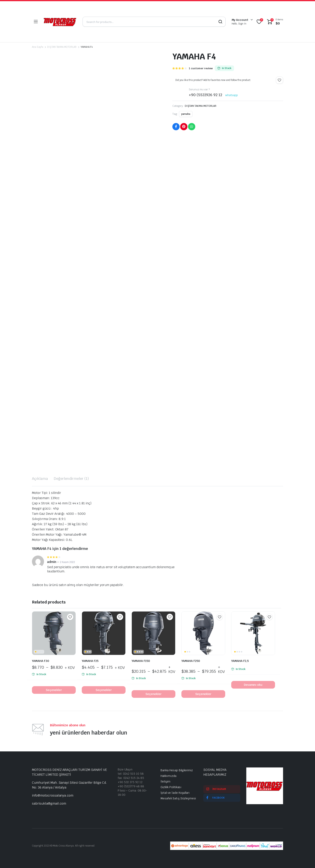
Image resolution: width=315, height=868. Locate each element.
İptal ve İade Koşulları (175, 793)
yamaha (186, 114)
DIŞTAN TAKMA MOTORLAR (62, 47)
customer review (201, 68)
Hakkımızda (168, 776)
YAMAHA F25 (90, 661)
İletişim (165, 782)
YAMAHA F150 (141, 661)
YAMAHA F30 (40, 661)
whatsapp (232, 95)
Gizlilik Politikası (171, 787)
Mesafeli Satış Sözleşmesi (178, 798)
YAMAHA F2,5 (240, 661)
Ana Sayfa (38, 47)
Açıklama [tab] (40, 479)
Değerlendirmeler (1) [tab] (71, 479)
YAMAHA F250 (191, 661)
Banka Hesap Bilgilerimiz (177, 770)
